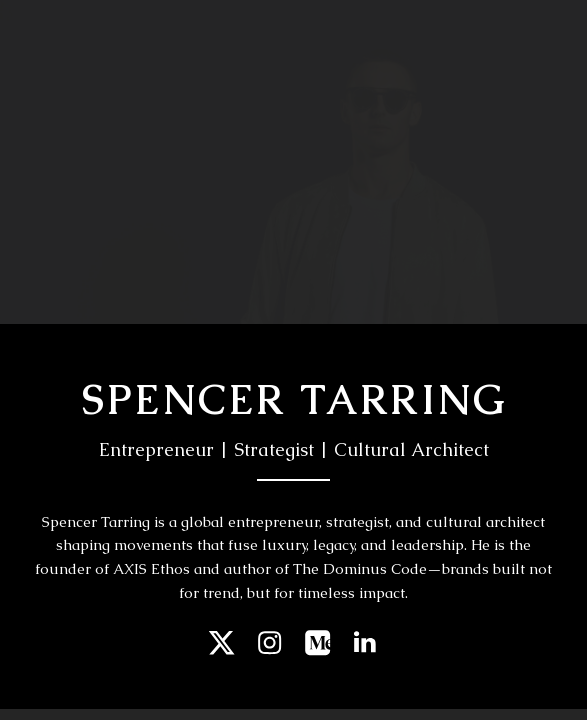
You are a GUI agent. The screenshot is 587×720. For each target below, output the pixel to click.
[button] (221, 642)
